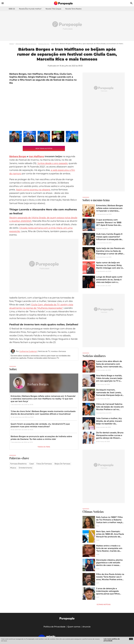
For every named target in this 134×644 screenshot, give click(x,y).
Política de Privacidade (55, 627)
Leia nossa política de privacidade (112, 640)
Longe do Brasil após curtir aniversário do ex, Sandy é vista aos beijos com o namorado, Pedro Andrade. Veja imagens (109, 282)
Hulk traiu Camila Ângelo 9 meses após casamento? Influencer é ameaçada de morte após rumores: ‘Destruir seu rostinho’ (109, 239)
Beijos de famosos (62, 464)
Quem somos (74, 627)
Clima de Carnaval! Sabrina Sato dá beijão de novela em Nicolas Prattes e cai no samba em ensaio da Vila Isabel (110, 409)
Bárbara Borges (44, 44)
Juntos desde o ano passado (53, 163)
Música (13, 468)
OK (131, 639)
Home (12, 44)
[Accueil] (67, 3)
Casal (32, 464)
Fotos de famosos (44, 464)
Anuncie (87, 627)
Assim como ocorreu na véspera (33, 190)
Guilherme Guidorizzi (28, 351)
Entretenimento (25, 468)
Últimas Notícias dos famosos (26, 44)
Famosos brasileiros (18, 464)
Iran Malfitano (37, 156)
